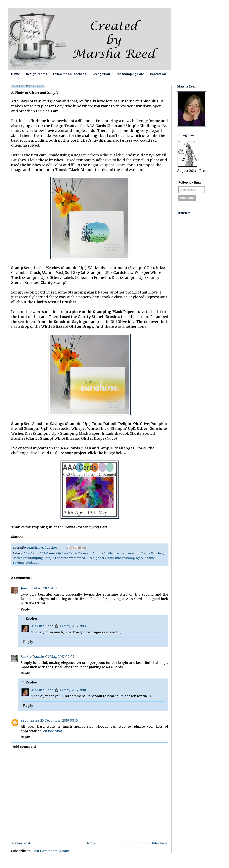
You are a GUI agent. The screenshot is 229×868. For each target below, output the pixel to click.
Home (15, 74)
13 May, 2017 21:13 (73, 626)
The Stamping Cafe (130, 74)
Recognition (101, 74)
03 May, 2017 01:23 (43, 588)
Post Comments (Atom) (51, 851)
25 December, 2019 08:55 (59, 720)
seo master (30, 720)
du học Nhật (53, 731)
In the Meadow (62, 558)
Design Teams (36, 74)
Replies (32, 618)
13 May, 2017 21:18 (73, 690)
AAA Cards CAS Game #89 (42, 553)
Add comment (24, 746)
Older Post (159, 843)
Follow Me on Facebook (70, 74)
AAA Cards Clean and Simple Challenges (91, 553)
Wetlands (32, 563)
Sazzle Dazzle (32, 657)
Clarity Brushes (152, 553)
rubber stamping (127, 558)
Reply (25, 609)
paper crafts (105, 558)
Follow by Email (190, 182)
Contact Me (158, 74)
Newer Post (21, 843)
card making (130, 553)
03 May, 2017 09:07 (60, 657)
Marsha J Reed (84, 558)
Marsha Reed (42, 626)
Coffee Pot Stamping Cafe (31, 558)
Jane (24, 588)
